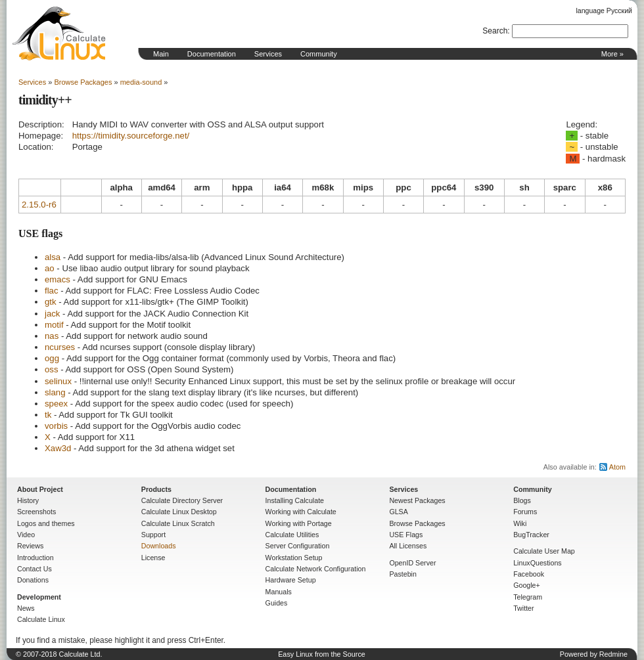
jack (52, 314)
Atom (617, 467)
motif (54, 325)
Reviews (30, 546)
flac (52, 291)
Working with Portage (299, 523)
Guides (277, 603)
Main (161, 54)
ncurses (60, 347)
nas (52, 336)
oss (52, 369)
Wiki (520, 523)
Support (153, 535)
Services (268, 54)
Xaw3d (58, 448)
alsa (53, 257)
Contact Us (34, 569)
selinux (58, 381)
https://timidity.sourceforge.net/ (131, 136)
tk (48, 415)
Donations (33, 580)
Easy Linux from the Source (322, 654)
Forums (525, 512)
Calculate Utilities (292, 535)
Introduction (35, 558)
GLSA (398, 512)
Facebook (529, 574)
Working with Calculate (301, 512)
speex (56, 404)
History (28, 500)
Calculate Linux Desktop (179, 512)
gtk (51, 302)
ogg (52, 358)
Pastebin (402, 574)
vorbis (56, 426)
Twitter (523, 608)
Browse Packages (83, 82)
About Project (40, 489)
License (153, 558)
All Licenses (408, 546)
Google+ (527, 585)
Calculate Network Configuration (316, 569)
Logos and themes (46, 523)
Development (39, 597)
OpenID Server (412, 563)
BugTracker (531, 535)
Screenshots (36, 512)
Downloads (159, 546)
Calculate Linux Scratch (178, 523)
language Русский (604, 11)
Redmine (613, 654)
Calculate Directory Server (182, 500)
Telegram (528, 597)
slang (55, 392)
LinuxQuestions (537, 563)
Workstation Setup (294, 558)
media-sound (141, 82)
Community (319, 54)
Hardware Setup (291, 580)
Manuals (279, 592)
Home (59, 33)
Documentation (212, 54)
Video (26, 535)
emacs (57, 279)
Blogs (522, 500)
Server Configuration (298, 546)
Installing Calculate (295, 500)
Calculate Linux (41, 619)
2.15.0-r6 (39, 205)
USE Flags (406, 535)
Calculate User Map (544, 551)
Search (495, 31)
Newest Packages (417, 500)
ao (50, 268)
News (26, 608)
